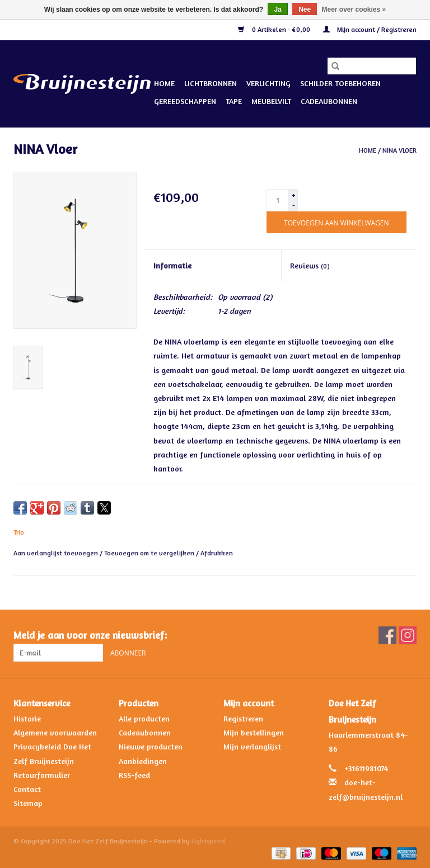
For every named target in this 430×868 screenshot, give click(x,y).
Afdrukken (217, 553)
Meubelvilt (271, 101)
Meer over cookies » (354, 10)
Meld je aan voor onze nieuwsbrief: (90, 635)
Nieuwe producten (151, 746)
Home (164, 83)
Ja (277, 10)
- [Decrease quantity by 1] (294, 205)
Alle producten (144, 718)
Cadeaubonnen (329, 101)
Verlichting (268, 83)
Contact (27, 789)
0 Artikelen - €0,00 (275, 29)
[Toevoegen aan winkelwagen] (336, 222)
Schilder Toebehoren (340, 83)
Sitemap (28, 803)
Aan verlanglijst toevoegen (57, 553)
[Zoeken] (372, 66)
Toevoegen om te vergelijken (150, 553)
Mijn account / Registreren (370, 29)
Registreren (243, 718)
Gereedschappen (185, 101)
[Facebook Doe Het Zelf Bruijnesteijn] (387, 635)
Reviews (310, 265)
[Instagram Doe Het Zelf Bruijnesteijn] (408, 635)
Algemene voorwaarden (55, 732)
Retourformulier (42, 775)
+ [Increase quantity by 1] (294, 195)
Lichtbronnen (211, 83)
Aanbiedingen (143, 761)
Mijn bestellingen (254, 732)
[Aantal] (278, 200)
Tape (234, 101)
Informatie (172, 265)
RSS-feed (134, 775)
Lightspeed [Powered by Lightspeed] (208, 841)
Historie (27, 718)
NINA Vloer (399, 150)
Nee (305, 10)
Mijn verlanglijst (252, 746)
